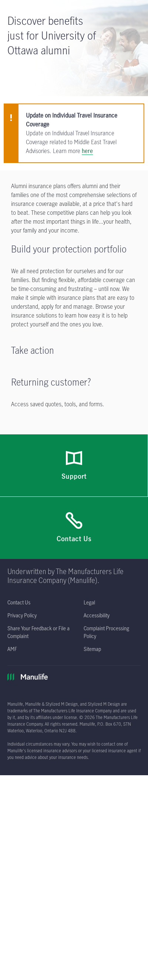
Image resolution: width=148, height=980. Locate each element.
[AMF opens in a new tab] (12, 649)
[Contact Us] (74, 528)
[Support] (74, 466)
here (87, 151)
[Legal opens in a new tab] (89, 602)
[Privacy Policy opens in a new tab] (22, 615)
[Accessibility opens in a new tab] (97, 615)
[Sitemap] (92, 649)
